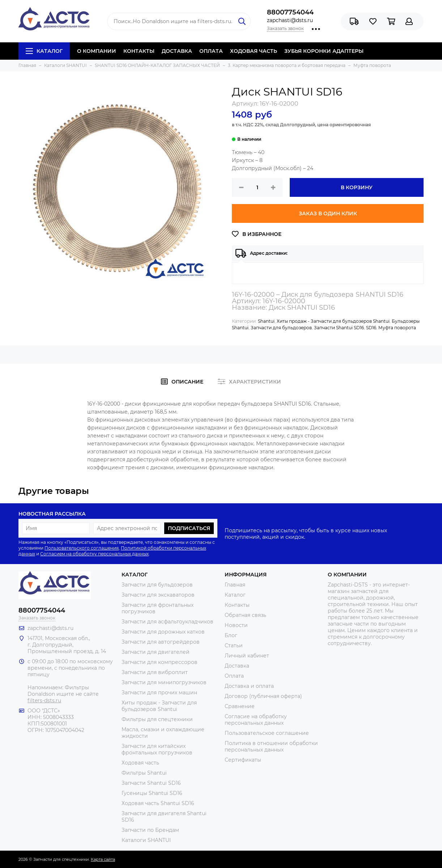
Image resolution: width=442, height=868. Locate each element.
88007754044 (290, 12)
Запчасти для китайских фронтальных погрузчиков (157, 749)
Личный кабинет (247, 656)
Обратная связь (245, 615)
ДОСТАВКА (177, 51)
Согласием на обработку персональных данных (94, 554)
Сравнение (240, 706)
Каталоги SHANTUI (146, 840)
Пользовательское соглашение (267, 733)
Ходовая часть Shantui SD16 (158, 803)
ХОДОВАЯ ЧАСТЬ (254, 51)
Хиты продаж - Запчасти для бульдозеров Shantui (333, 321)
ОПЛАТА (211, 51)
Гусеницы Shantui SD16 (152, 793)
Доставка (237, 666)
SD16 (371, 328)
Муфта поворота (397, 328)
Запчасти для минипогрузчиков (164, 682)
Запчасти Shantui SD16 (339, 328)
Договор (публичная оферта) (263, 696)
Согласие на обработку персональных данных (256, 720)
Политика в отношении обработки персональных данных (271, 746)
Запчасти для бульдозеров (281, 328)
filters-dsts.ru (44, 700)
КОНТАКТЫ (139, 51)
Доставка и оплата (249, 686)
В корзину (357, 187)
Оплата (234, 676)
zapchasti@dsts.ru (290, 20)
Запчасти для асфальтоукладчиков (167, 622)
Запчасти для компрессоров (160, 662)
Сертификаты (243, 760)
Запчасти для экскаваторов (158, 595)
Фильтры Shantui (144, 773)
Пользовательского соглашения (82, 548)
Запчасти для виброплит (155, 672)
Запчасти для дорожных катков (163, 632)
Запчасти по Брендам (150, 830)
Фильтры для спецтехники (157, 719)
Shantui (266, 321)
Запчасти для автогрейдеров (161, 642)
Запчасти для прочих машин (159, 693)
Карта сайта (103, 859)
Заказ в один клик (328, 213)
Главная (235, 585)
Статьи (234, 645)
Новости (236, 625)
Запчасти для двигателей (156, 652)
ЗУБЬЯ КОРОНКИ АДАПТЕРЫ (324, 51)
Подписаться (189, 528)
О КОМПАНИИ (97, 51)
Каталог (44, 51)
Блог (231, 635)
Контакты (237, 605)
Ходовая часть (140, 763)
